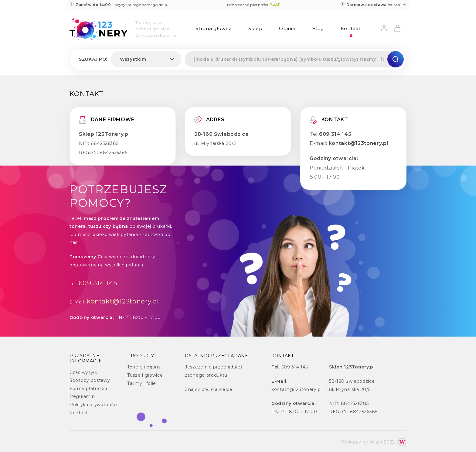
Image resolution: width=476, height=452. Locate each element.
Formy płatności (88, 389)
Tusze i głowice (145, 375)
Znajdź (192, 389)
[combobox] (146, 59)
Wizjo (376, 442)
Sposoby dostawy (90, 380)
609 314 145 (335, 134)
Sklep (255, 28)
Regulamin (82, 396)
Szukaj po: (93, 59)
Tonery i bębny (144, 367)
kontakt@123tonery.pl (359, 143)
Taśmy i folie (142, 383)
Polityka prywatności (93, 405)
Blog (318, 28)
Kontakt (351, 28)
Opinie (287, 28)
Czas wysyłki (84, 372)
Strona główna (214, 28)
